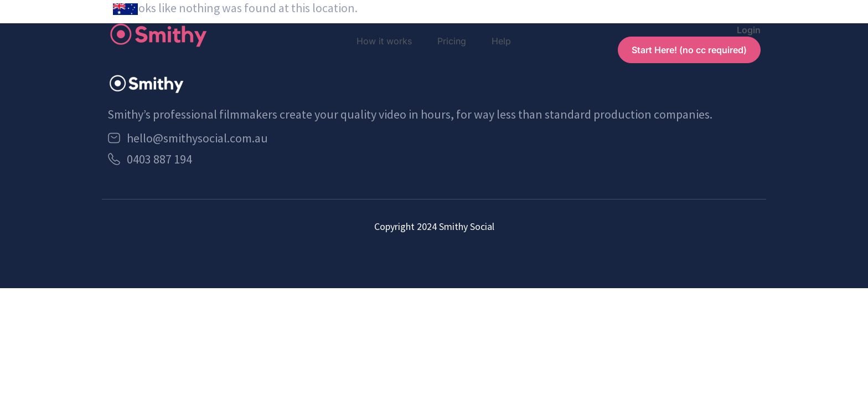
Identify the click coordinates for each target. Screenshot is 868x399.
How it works (384, 41)
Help (501, 41)
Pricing (452, 41)
